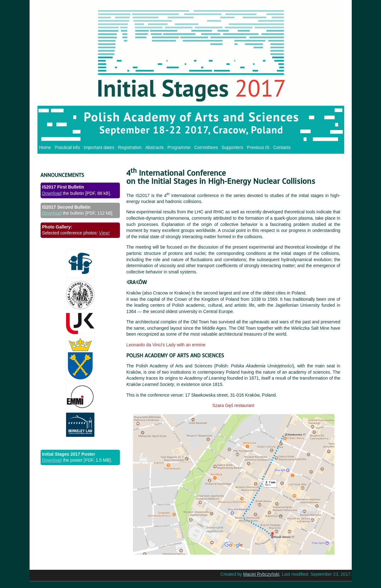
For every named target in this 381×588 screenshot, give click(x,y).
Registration (130, 147)
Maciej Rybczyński (261, 574)
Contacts (282, 147)
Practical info (67, 147)
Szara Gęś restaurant (233, 405)
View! (104, 233)
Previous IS (258, 147)
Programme (179, 147)
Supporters (232, 147)
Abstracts (154, 147)
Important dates (99, 147)
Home (45, 147)
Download (52, 193)
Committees (206, 147)
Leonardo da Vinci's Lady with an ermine (166, 345)
